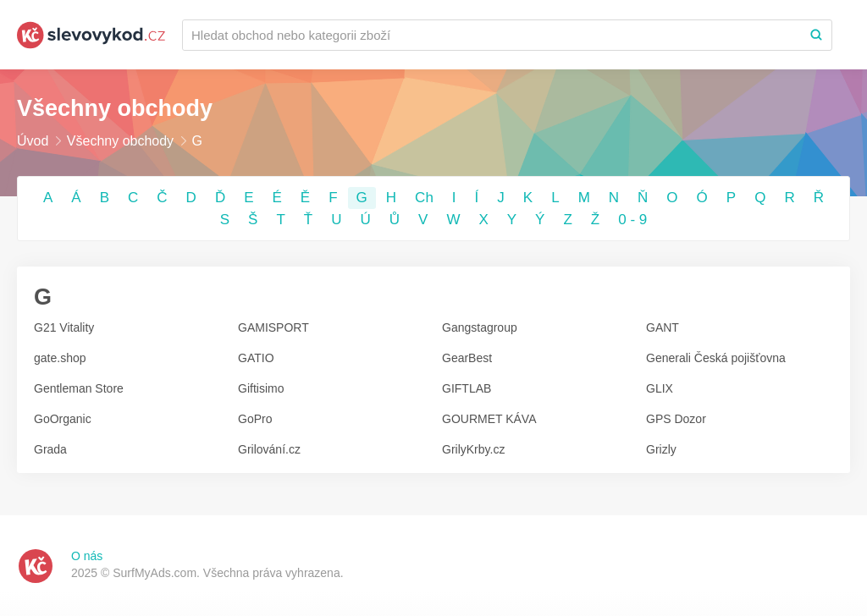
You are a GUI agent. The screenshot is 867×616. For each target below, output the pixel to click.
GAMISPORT (273, 327)
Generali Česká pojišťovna (716, 358)
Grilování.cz (269, 449)
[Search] (816, 35)
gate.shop (60, 358)
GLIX (660, 388)
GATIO (256, 358)
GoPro (255, 419)
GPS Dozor (676, 419)
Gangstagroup (480, 327)
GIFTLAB (467, 388)
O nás (87, 556)
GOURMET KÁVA (489, 419)
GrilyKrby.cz (473, 449)
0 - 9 (632, 220)
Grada (50, 449)
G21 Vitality (64, 327)
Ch (424, 198)
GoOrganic (63, 419)
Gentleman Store (79, 388)
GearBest (467, 358)
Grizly (661, 449)
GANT (663, 327)
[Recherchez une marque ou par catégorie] (492, 35)
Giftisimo (261, 388)
